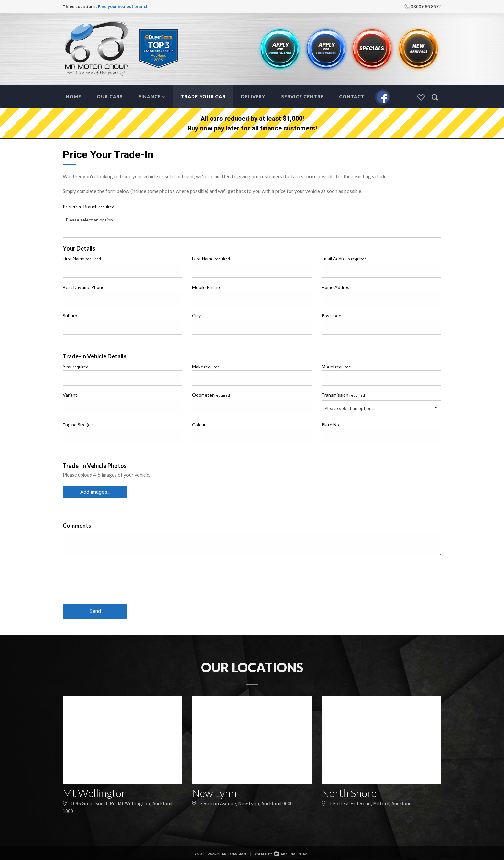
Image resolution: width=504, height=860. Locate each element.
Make (206, 366)
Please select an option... (91, 220)
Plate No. (331, 425)
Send (95, 610)
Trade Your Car (203, 97)
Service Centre (302, 97)
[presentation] (112, 584)
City (196, 316)
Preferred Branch (88, 206)
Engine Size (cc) (78, 425)
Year (76, 366)
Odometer (211, 395)
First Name (82, 259)
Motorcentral (292, 852)
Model (336, 366)
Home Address (337, 287)
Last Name (211, 259)
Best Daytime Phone (84, 287)
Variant (70, 395)
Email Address (344, 259)
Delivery (253, 97)
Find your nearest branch (123, 6)
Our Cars (110, 97)
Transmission (343, 395)
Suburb (70, 316)
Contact (352, 97)
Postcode (331, 316)
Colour (199, 425)
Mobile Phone (206, 287)
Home (73, 97)
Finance (152, 97)
